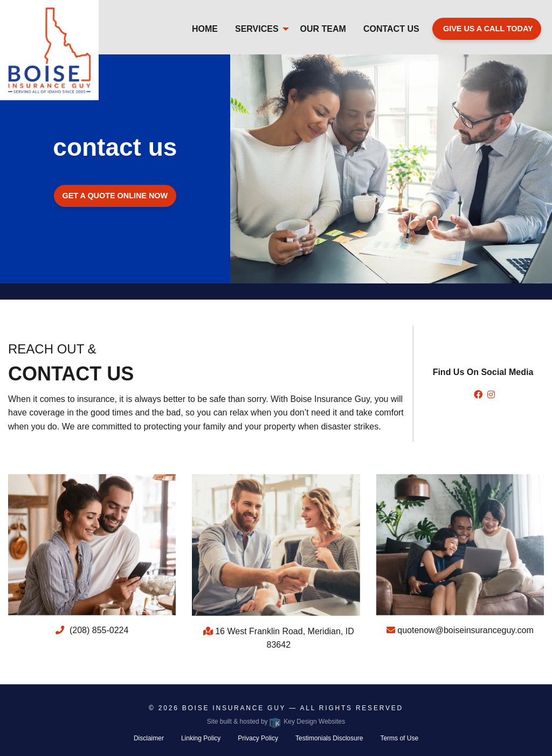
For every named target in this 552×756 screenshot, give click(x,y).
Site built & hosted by (276, 722)
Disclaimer (149, 738)
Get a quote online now (115, 196)
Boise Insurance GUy (234, 708)
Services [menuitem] (257, 29)
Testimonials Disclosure (329, 738)
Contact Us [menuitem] (391, 29)
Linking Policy (201, 738)
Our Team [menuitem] (323, 29)
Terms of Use (399, 738)
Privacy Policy (258, 738)
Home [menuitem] (205, 29)
